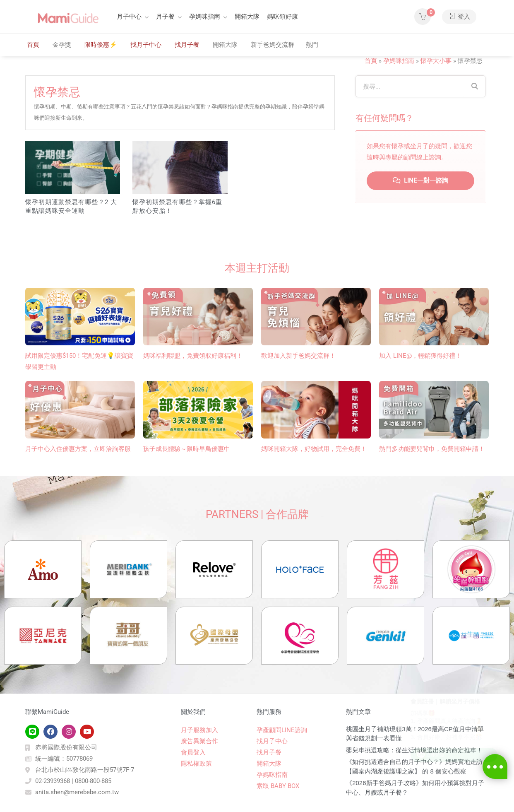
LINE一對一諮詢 (420, 181)
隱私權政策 (196, 764)
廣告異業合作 (199, 741)
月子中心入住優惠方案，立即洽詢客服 (78, 449)
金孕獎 (62, 45)
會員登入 (193, 752)
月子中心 (129, 17)
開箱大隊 (247, 17)
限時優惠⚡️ (101, 45)
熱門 (312, 45)
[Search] (475, 86)
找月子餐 (187, 45)
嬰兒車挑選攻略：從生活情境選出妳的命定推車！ (414, 750)
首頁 (33, 45)
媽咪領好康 (282, 17)
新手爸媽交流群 (273, 45)
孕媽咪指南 (205, 17)
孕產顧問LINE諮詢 (282, 730)
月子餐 (165, 17)
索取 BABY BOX (278, 786)
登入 (459, 17)
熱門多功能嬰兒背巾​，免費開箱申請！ (432, 449)
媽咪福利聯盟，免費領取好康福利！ (193, 356)
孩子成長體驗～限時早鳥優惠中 (187, 449)
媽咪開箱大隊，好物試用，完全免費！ (314, 449)
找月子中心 (146, 45)
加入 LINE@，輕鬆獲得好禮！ (420, 356)
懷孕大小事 (436, 61)
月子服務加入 (199, 730)
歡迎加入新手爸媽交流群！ (298, 356)
